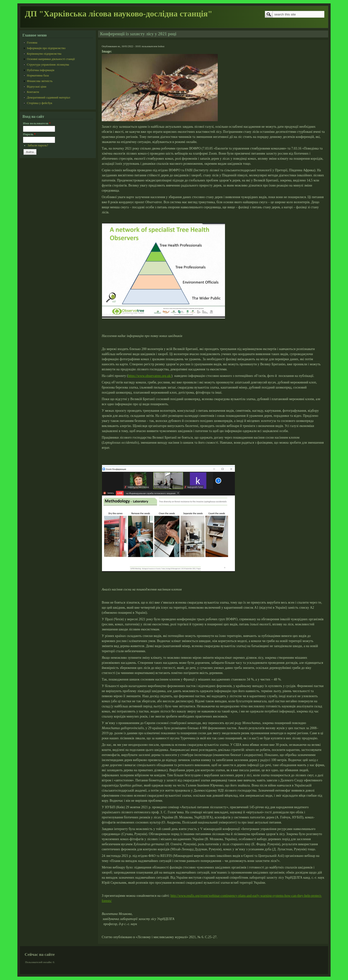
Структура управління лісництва (48, 65)
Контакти (33, 92)
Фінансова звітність (40, 81)
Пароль (29, 134)
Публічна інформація (40, 70)
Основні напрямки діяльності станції (51, 59)
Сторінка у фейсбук (40, 103)
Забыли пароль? (38, 145)
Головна (32, 43)
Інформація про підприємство (46, 48)
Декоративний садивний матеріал (48, 97)
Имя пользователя (37, 123)
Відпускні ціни (36, 87)
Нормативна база (38, 75)
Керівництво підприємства (44, 54)
